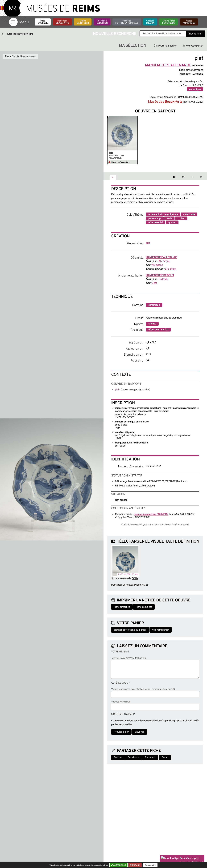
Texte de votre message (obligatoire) (129, 658)
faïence (152, 324)
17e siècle (170, 269)
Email (165, 757)
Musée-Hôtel (169, 22)
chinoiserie (189, 215)
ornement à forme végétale (163, 215)
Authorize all (118, 865)
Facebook (133, 757)
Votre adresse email (121, 702)
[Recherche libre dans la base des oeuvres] (163, 34)
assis (169, 219)
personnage (155, 219)
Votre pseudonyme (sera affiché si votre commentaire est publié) (143, 689)
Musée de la (102, 22)
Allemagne (164, 261)
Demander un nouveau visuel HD (128, 585)
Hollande (163, 279)
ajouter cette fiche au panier (130, 630)
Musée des (62, 22)
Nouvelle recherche (115, 34)
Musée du (127, 22)
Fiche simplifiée (122, 607)
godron (172, 223)
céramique (195, 89)
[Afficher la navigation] (13, 22)
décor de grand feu (158, 330)
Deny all (136, 865)
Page (43, 22)
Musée (83, 22)
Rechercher (196, 34)
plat (111, 153)
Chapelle (150, 22)
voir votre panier (193, 46)
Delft (154, 283)
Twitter (118, 757)
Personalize (150, 865)
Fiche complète (144, 607)
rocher (181, 219)
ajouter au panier (165, 46)
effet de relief (156, 223)
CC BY (135, 579)
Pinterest (150, 757)
